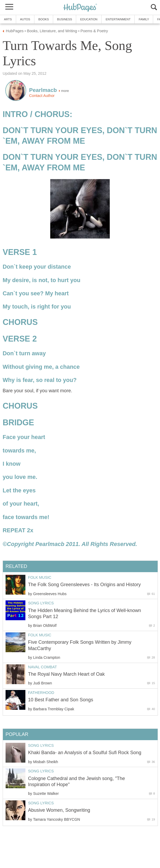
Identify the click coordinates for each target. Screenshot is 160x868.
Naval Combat (42, 667)
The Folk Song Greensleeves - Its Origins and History (84, 585)
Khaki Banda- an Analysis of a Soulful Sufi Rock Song (85, 753)
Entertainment (118, 19)
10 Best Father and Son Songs (61, 700)
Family (144, 19)
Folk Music (40, 577)
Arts (8, 19)
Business (65, 19)
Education (89, 19)
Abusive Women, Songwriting (59, 810)
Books (44, 19)
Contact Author (42, 96)
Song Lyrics (41, 603)
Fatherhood (41, 693)
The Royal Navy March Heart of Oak (66, 674)
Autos (25, 19)
